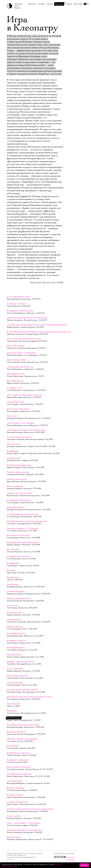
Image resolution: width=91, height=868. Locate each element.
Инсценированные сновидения (19, 774)
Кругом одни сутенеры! (16, 346)
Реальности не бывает (15, 795)
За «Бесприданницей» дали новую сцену (23, 514)
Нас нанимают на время (16, 634)
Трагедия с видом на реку (17, 479)
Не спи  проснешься (15, 669)
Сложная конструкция (16, 591)
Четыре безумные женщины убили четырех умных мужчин (30, 809)
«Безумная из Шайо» (15, 781)
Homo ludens (12, 711)
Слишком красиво (14, 620)
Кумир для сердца (14, 837)
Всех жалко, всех (13, 549)
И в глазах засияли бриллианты (19, 437)
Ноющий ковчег (13, 584)
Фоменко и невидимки (16, 788)
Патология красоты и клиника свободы (22, 690)
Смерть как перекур (15, 683)
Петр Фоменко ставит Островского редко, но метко (27, 521)
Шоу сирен (11, 570)
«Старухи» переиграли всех (17, 802)
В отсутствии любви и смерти (18, 297)
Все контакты (10, 859)
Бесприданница (13, 451)
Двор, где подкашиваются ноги (19, 598)
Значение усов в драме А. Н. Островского (23, 528)
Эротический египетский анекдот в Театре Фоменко (27, 318)
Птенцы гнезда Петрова (16, 732)
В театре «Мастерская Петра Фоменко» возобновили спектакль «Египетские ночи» (39, 332)
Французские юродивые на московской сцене (24, 830)
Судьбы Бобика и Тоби (16, 402)
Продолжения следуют (16, 374)
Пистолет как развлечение (17, 676)
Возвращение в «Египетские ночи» (20, 311)
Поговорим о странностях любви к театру (23, 725)
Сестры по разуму (14, 816)
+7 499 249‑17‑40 (11, 855)
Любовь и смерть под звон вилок (19, 493)
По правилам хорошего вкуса (18, 556)
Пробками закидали (15, 627)
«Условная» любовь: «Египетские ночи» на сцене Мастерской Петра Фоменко (37, 325)
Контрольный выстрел (16, 648)
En (88, 4)
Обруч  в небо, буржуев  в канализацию (23, 823)
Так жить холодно (14, 444)
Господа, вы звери (14, 458)
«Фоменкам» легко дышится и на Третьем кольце (26, 430)
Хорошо (84, 865)
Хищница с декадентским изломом (20, 662)
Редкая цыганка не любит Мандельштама (23, 542)
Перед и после (12, 416)
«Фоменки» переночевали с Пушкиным (22, 739)
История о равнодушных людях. (19, 465)
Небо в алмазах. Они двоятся (18, 409)
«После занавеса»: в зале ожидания (20, 423)
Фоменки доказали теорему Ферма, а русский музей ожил (29, 697)
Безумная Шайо (13, 746)
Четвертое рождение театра (18, 472)
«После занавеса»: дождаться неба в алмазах (24, 339)
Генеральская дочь (14, 655)
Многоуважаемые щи (15, 381)
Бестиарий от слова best (16, 641)
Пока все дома (12, 605)
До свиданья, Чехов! (15, 388)
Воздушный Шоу (13, 563)
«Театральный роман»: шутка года (20, 367)
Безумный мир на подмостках (18, 753)
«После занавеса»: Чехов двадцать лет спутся (24, 395)
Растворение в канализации (18, 760)
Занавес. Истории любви (16, 360)
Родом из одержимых (15, 486)
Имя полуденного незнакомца (19, 767)
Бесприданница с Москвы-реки (19, 500)
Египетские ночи (13, 704)
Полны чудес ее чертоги (16, 304)
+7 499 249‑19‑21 (21, 855)
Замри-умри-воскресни (16, 507)
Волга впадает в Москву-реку (18, 535)
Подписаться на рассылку (67, 857)
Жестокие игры (13, 577)
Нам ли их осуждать (15, 612)
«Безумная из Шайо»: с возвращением (21, 353)
